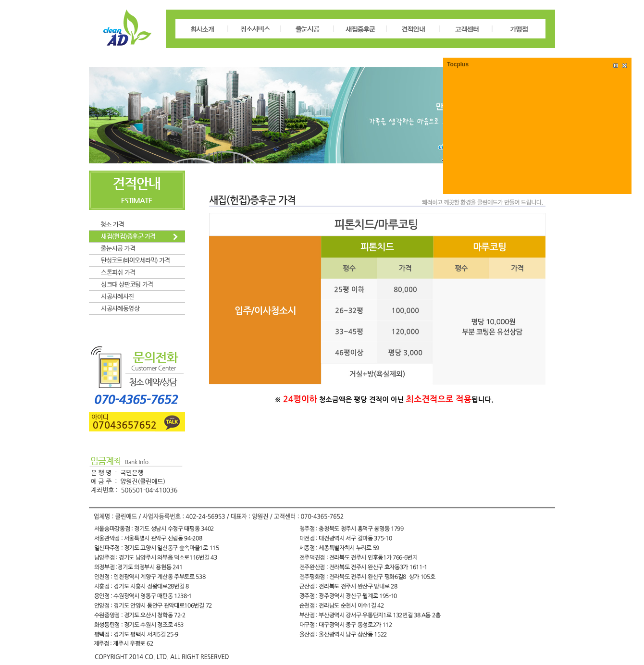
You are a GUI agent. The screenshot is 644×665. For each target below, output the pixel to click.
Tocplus (458, 64)
